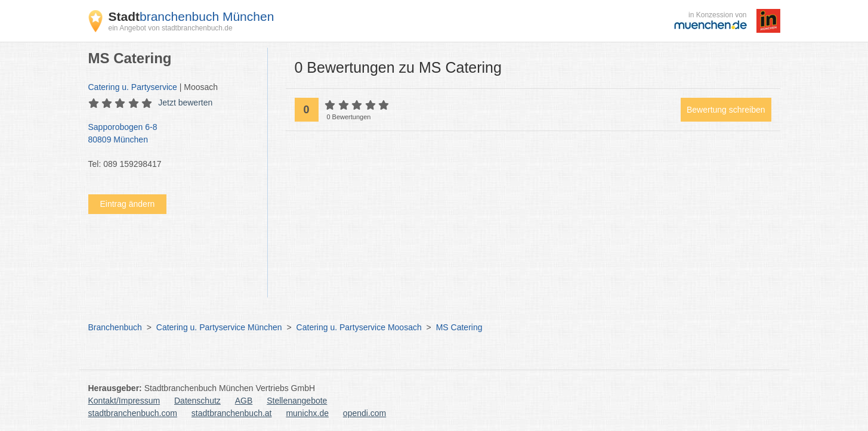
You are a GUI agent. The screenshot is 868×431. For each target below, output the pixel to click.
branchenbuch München (191, 16)
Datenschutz (197, 401)
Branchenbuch (115, 327)
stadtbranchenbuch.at (232, 413)
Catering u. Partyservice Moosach (359, 327)
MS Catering (459, 327)
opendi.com (365, 413)
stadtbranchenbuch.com (133, 413)
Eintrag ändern (128, 204)
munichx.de (307, 413)
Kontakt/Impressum (124, 401)
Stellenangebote (297, 401)
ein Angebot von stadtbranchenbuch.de (171, 28)
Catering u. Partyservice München (219, 327)
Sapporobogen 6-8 (172, 134)
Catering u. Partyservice (133, 87)
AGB (244, 401)
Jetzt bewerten (185, 103)
